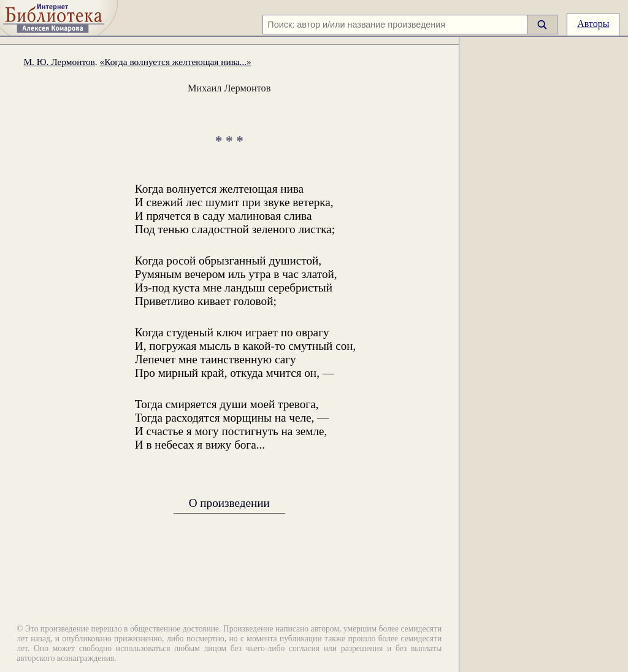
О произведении (229, 502)
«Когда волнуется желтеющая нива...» (176, 62)
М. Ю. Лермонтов (59, 62)
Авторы (593, 24)
